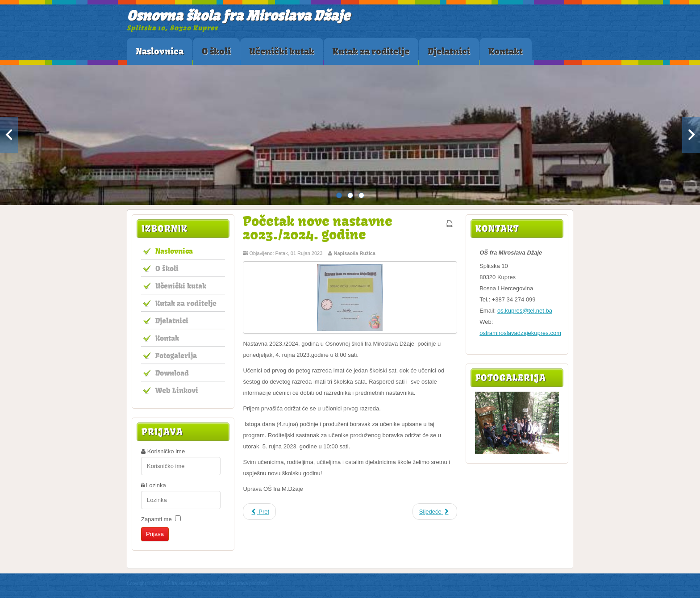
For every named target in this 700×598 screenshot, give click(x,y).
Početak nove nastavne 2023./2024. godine (318, 228)
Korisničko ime (166, 451)
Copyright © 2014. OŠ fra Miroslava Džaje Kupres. (177, 583)
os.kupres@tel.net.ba (525, 311)
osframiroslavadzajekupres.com (520, 333)
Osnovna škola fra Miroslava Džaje (238, 15)
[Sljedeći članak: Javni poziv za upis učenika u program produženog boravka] (435, 512)
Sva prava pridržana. (248, 583)
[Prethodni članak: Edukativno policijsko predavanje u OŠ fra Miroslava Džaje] (259, 512)
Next (691, 135)
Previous (9, 135)
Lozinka (156, 485)
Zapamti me (156, 519)
